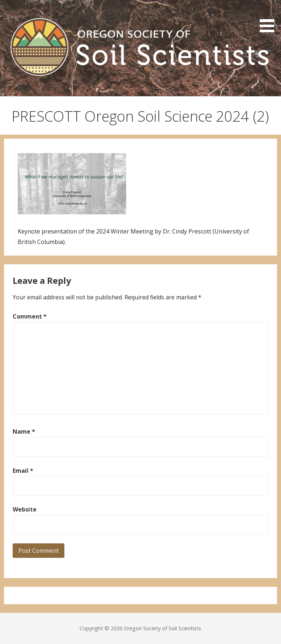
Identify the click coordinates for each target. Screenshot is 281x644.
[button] (269, 17)
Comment (30, 316)
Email (23, 471)
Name (24, 432)
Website (25, 509)
